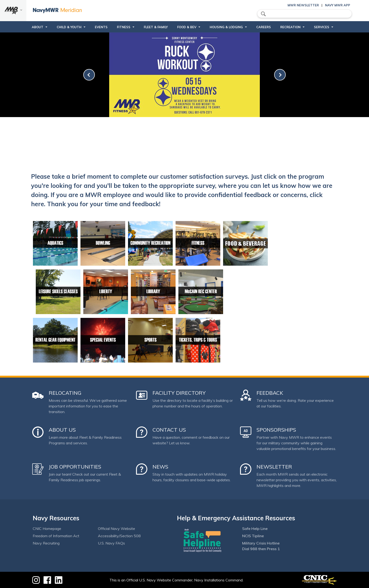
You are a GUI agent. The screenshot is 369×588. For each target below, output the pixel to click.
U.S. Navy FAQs (111, 543)
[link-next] (280, 75)
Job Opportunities (75, 467)
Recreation (290, 27)
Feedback (270, 393)
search (263, 14)
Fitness (124, 27)
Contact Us (169, 430)
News (160, 467)
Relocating (65, 393)
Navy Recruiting (46, 543)
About (38, 27)
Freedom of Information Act (56, 536)
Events (101, 27)
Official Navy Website (116, 529)
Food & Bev (187, 27)
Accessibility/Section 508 (119, 536)
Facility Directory (179, 393)
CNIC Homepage (47, 529)
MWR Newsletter (303, 5)
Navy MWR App (338, 5)
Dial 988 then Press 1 (261, 549)
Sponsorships (276, 430)
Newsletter (274, 467)
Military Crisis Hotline (261, 543)
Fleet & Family (156, 27)
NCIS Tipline (253, 536)
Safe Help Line (255, 529)
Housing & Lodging (226, 27)
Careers (264, 27)
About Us (62, 430)
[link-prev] (89, 75)
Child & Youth (69, 27)
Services (322, 27)
